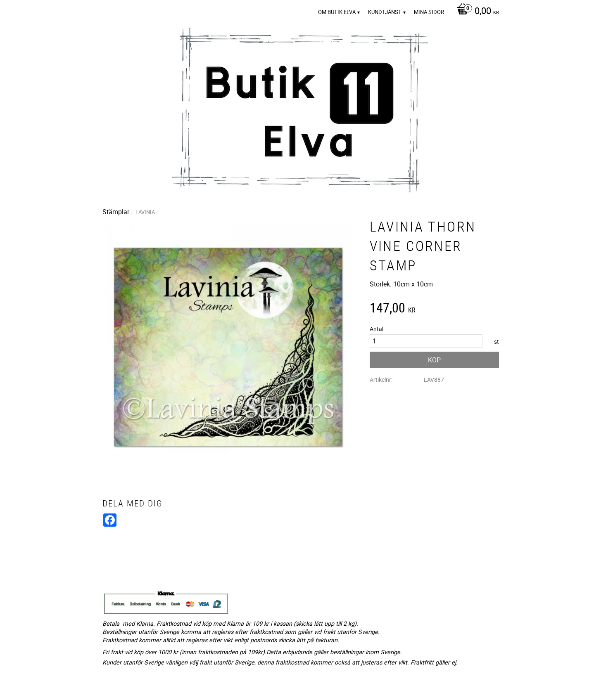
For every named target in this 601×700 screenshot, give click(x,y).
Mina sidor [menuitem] (429, 12)
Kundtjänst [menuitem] (385, 12)
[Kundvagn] (476, 12)
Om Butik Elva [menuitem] (337, 12)
